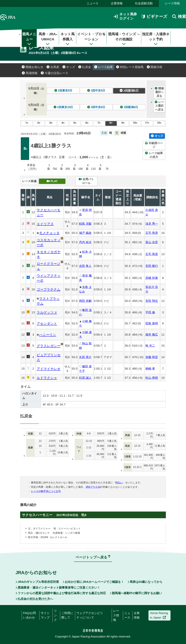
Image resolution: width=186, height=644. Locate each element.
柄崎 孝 (150, 369)
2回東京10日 (63, 107)
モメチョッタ (49, 233)
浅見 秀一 (152, 224)
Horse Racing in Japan (159, 615)
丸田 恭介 (85, 357)
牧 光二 (150, 346)
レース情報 (172, 3)
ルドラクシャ (47, 378)
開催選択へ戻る (159, 92)
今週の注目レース (54, 73)
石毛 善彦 (152, 233)
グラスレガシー (49, 346)
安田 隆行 (152, 266)
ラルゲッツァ (47, 312)
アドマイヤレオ (49, 369)
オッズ (69, 67)
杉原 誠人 (85, 378)
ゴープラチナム (49, 289)
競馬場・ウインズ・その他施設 (124, 39)
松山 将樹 (152, 378)
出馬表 (53, 67)
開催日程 (155, 67)
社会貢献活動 (144, 3)
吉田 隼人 (85, 266)
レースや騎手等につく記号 (46, 491)
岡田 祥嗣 (85, 301)
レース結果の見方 (154, 155)
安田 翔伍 (152, 301)
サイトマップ (45, 615)
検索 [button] (179, 16)
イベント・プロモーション (91, 39)
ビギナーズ (154, 16)
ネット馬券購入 (68, 39)
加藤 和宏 (152, 357)
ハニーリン (48, 335)
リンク (55, 615)
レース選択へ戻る (159, 106)
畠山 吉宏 (152, 242)
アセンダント (47, 324)
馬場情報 (30, 73)
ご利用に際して (67, 615)
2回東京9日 (63, 91)
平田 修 (150, 312)
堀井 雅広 (152, 335)
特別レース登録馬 (130, 67)
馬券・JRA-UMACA (48, 39)
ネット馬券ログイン (125, 16)
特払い (119, 483)
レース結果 (104, 67)
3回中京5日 (96, 91)
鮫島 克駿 (85, 224)
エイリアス (45, 224)
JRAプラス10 (93, 487)
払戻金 (85, 67)
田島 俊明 (152, 323)
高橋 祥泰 (152, 278)
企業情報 (117, 3)
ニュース (93, 3)
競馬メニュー (29, 39)
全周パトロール (86, 181)
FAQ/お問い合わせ (29, 615)
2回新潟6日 (129, 107)
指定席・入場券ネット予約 (156, 39)
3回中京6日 (96, 107)
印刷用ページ (154, 145)
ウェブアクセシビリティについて (90, 615)
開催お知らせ (32, 67)
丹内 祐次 (85, 242)
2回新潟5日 (129, 91)
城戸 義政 (85, 233)
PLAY (52, 181)
